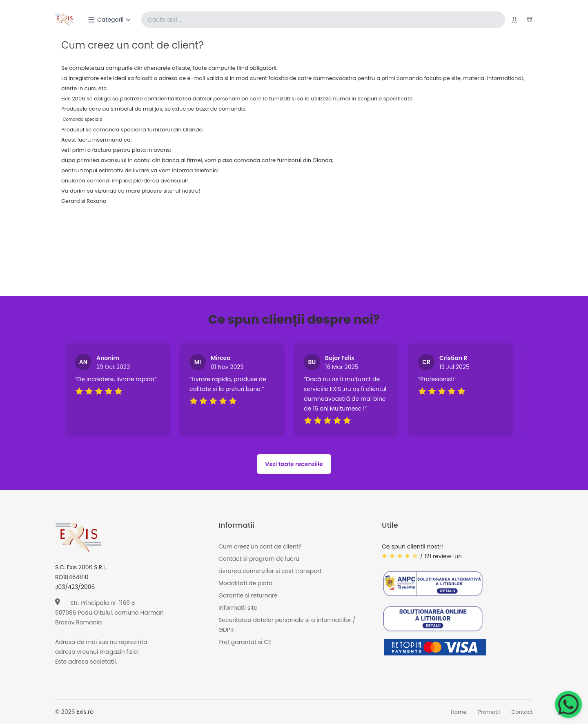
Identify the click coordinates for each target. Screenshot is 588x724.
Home (459, 712)
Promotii (489, 712)
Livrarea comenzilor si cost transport (270, 571)
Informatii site (238, 608)
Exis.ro (85, 712)
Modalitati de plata (245, 583)
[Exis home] (65, 20)
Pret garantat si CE (245, 642)
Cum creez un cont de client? (260, 546)
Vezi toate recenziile (294, 464)
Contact (522, 712)
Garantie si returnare (248, 595)
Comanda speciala (82, 119)
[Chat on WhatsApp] (568, 704)
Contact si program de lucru (259, 559)
